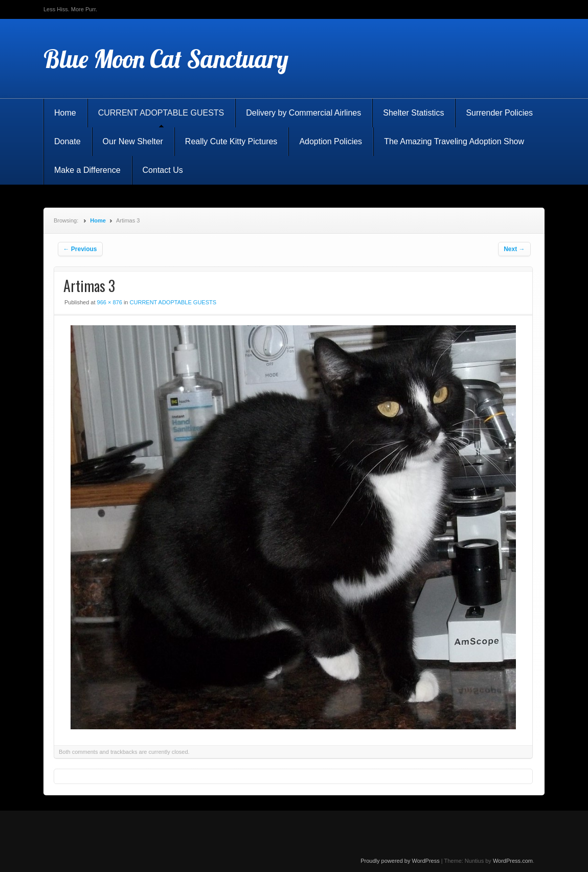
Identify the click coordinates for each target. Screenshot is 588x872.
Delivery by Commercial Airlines (303, 113)
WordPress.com (513, 861)
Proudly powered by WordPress (400, 861)
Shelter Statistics (413, 113)
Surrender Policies (499, 113)
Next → (514, 249)
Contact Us (163, 170)
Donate (67, 141)
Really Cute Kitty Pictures (231, 141)
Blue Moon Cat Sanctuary (166, 59)
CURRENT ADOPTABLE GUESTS (161, 113)
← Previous (80, 249)
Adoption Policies (331, 141)
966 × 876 (110, 302)
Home (65, 113)
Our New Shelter (133, 141)
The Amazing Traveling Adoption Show (454, 141)
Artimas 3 (89, 286)
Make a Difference (87, 170)
